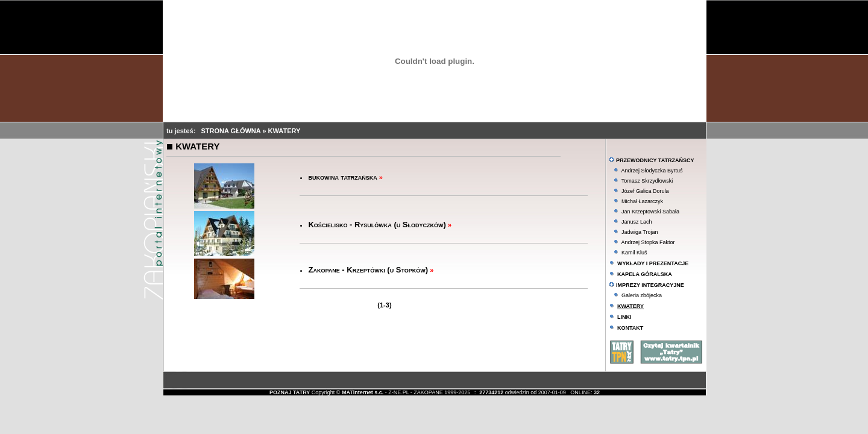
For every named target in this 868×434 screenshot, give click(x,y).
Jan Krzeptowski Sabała (650, 212)
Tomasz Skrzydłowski (647, 181)
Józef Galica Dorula (645, 191)
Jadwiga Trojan (640, 232)
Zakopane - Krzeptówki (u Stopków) (368, 270)
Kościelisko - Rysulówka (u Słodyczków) (377, 225)
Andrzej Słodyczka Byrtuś (652, 171)
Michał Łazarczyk (642, 201)
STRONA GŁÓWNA (232, 131)
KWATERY (285, 131)
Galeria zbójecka (642, 295)
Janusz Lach (637, 222)
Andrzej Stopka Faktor (648, 242)
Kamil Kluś (634, 253)
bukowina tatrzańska (342, 177)
